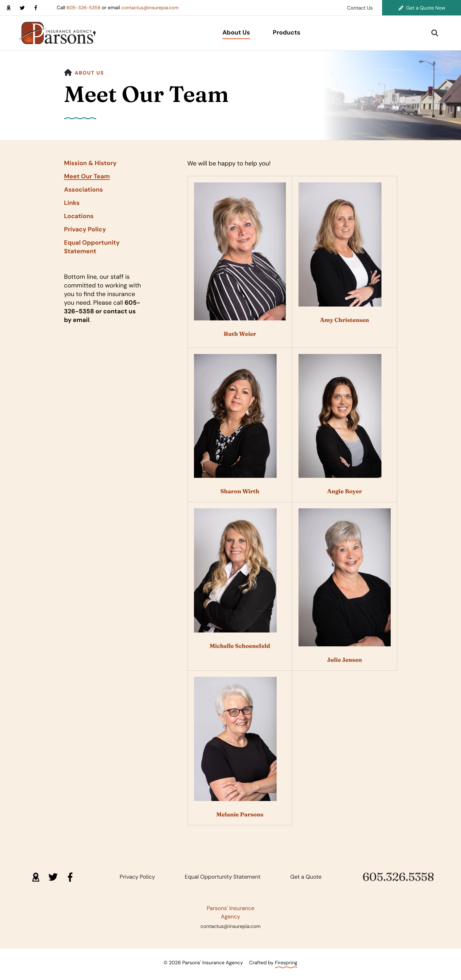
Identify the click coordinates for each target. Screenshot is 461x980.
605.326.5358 (398, 877)
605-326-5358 (84, 8)
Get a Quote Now (422, 8)
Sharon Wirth (240, 491)
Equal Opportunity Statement (92, 247)
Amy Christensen (344, 320)
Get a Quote (306, 877)
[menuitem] (236, 33)
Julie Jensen (344, 660)
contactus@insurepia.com (153, 8)
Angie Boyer (344, 491)
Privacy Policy (85, 230)
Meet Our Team (87, 177)
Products (287, 33)
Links (72, 203)
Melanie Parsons (240, 814)
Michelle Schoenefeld (240, 646)
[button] (435, 33)
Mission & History (90, 163)
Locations (79, 216)
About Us (236, 33)
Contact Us (360, 8)
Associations (84, 190)
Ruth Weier (240, 334)
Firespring (286, 963)
